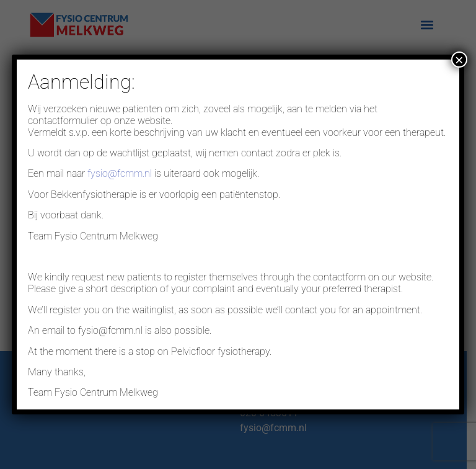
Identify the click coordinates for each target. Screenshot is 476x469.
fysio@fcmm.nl (120, 173)
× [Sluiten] (459, 60)
